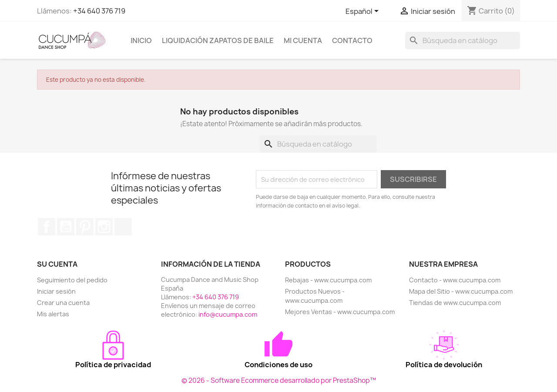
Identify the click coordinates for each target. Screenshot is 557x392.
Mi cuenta (303, 40)
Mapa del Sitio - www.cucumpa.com (461, 291)
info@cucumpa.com (228, 314)
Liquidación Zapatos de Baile (218, 40)
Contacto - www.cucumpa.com (455, 280)
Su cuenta (57, 264)
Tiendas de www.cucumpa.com (455, 303)
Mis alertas (53, 314)
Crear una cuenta (63, 303)
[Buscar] (463, 40)
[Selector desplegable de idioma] (364, 12)
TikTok (123, 227)
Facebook (47, 227)
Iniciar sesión (56, 291)
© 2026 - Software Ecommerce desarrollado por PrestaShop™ (279, 380)
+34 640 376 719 (99, 11)
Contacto (352, 40)
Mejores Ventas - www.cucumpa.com (340, 312)
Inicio (141, 40)
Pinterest (85, 227)
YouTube (66, 227)
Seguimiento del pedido (72, 280)
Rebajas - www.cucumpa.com (328, 280)
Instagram (104, 227)
